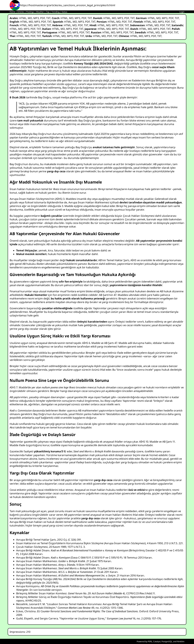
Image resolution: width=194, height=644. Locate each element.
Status (64, 12)
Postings (30, 12)
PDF (43, 18)
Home (12, 12)
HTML (23, 18)
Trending (55, 12)
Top (48, 12)
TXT (48, 18)
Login (182, 12)
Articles (21, 12)
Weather (40, 12)
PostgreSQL (167, 641)
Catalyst (157, 641)
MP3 (36, 18)
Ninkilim (181, 641)
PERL (150, 641)
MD (30, 18)
